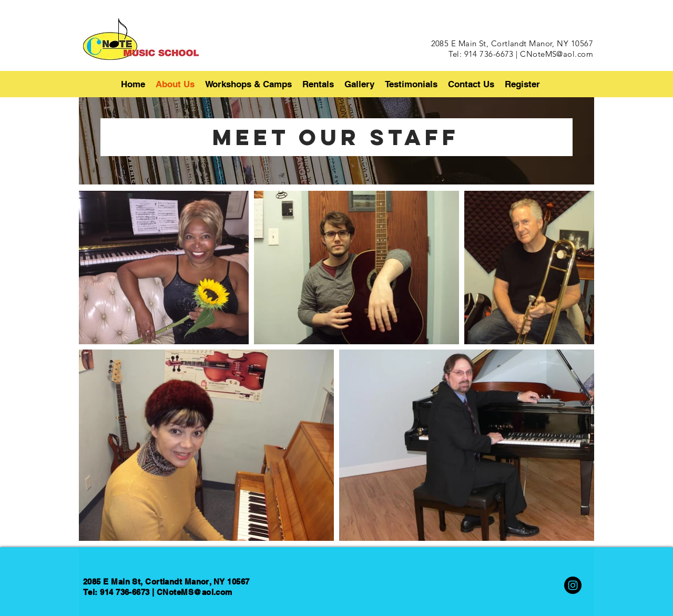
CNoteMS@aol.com (557, 54)
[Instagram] (573, 585)
